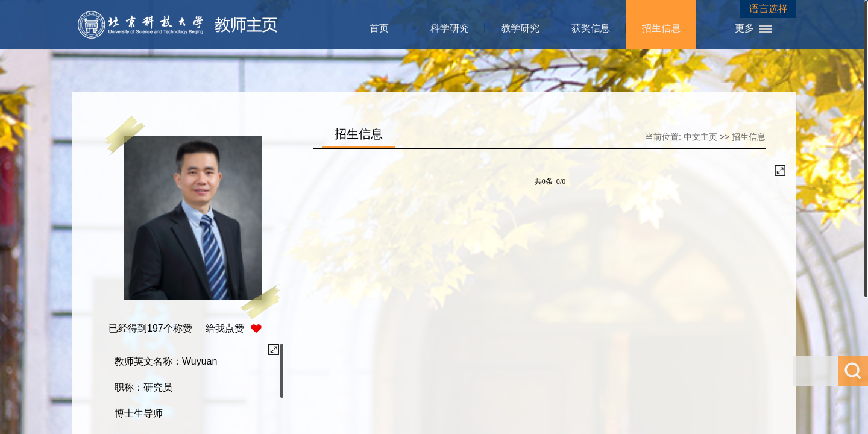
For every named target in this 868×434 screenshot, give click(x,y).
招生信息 (661, 28)
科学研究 (450, 28)
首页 (379, 28)
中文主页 (700, 137)
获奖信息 (591, 28)
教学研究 (520, 28)
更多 (744, 28)
